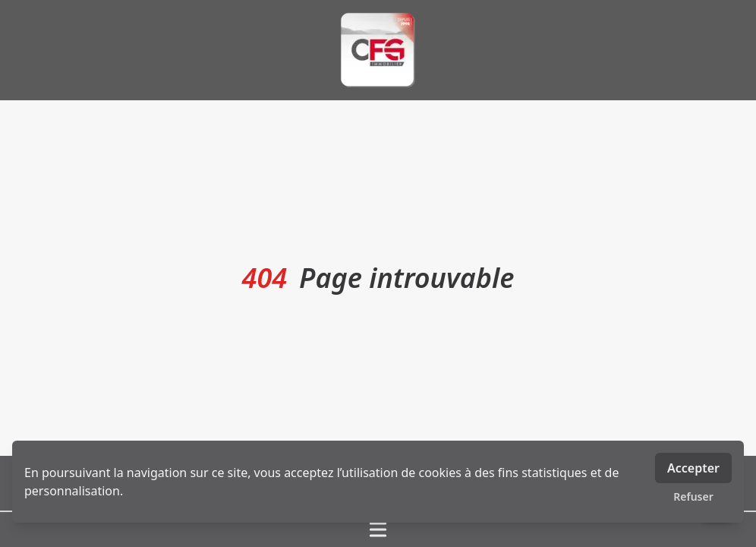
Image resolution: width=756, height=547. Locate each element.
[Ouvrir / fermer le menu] (378, 530)
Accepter (693, 468)
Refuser (693, 496)
